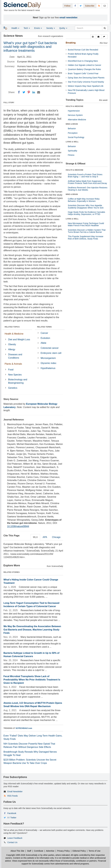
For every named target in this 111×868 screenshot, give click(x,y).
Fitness (71, 155)
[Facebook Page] (75, 6)
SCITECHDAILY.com (24, 728)
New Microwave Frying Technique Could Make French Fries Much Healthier (86, 224)
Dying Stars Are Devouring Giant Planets (86, 78)
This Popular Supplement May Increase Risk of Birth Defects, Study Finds (86, 237)
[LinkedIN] (34, 92)
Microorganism (48, 358)
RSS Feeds (13, 796)
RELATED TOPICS (12, 327)
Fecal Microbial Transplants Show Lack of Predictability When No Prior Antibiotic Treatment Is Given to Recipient (32, 680)
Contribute (39, 851)
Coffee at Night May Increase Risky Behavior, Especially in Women (84, 200)
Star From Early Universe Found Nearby (86, 82)
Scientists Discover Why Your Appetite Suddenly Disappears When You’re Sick (86, 207)
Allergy (12, 349)
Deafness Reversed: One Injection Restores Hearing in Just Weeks (88, 189)
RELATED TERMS (44, 327)
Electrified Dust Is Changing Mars (83, 61)
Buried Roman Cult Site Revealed (83, 50)
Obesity (12, 344)
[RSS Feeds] (99, 6)
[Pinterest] (29, 92)
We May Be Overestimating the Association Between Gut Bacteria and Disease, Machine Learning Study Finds (32, 630)
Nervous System (75, 115)
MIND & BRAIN (72, 124)
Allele (43, 343)
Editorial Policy (79, 851)
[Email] (39, 92)
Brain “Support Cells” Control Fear (83, 73)
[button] (93, 37)
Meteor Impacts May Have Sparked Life (86, 86)
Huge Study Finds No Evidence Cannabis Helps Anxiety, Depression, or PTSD (87, 213)
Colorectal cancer (50, 348)
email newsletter (69, 18)
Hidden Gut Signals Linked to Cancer (85, 65)
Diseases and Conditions (15, 356)
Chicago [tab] (56, 537)
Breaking (71, 43)
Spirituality (73, 151)
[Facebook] (19, 92)
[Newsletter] (105, 6)
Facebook (12, 813)
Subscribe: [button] (90, 6)
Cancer (44, 333)
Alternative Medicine (77, 120)
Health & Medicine (14, 334)
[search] (105, 28)
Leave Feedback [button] (15, 838)
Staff (29, 851)
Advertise (50, 851)
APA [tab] (45, 537)
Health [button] (15, 28)
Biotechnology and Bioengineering (18, 381)
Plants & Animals (13, 364)
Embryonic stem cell (51, 353)
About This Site (17, 851)
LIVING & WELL (72, 142)
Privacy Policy (63, 851)
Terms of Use (94, 851)
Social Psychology (76, 137)
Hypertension (74, 111)
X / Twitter (12, 818)
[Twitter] (24, 92)
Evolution (45, 338)
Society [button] (51, 28)
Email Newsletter (15, 792)
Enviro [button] (38, 28)
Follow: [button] (67, 6)
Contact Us (12, 842)
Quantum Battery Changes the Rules (84, 69)
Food (11, 370)
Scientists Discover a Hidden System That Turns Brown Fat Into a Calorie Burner (87, 231)
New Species (15, 375)
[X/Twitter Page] (81, 6)
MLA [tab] (35, 537)
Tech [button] (27, 28)
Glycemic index (48, 363)
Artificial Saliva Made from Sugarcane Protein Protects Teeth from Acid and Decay (88, 182)
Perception (73, 133)
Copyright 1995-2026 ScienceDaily (22, 855)
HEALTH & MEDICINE (75, 106)
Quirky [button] (63, 28)
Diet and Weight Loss (19, 339)
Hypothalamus (48, 368)
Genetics (13, 388)
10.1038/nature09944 (18, 526)
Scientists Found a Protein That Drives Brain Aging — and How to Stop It (85, 176)
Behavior (72, 129)
